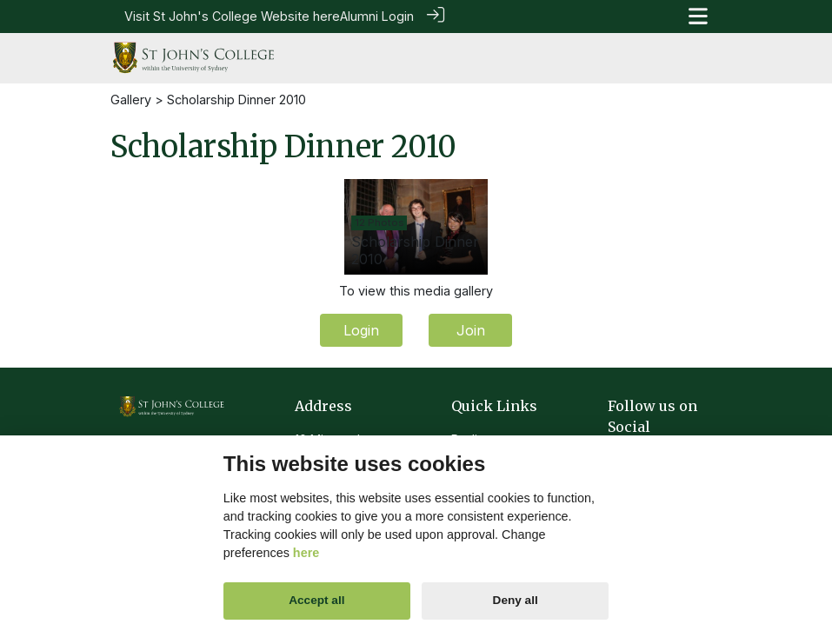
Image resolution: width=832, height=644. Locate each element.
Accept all (316, 600)
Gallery (131, 98)
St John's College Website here (246, 16)
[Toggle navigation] (698, 16)
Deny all (516, 600)
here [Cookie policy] (306, 553)
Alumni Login (377, 16)
